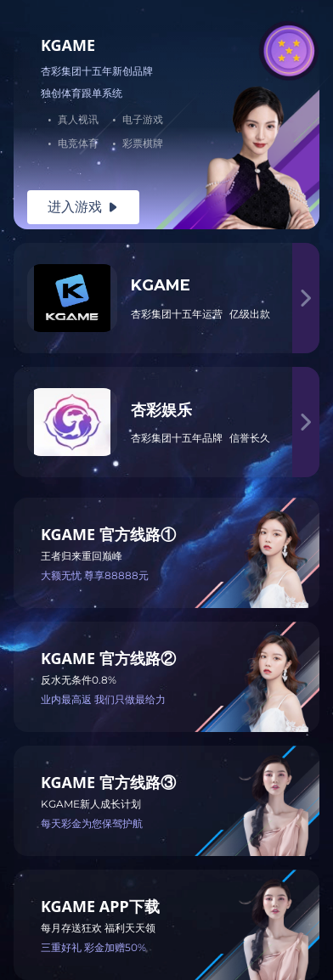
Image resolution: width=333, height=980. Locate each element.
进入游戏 (83, 207)
